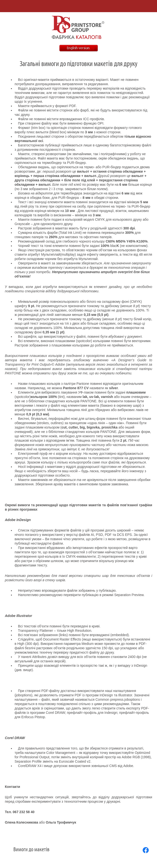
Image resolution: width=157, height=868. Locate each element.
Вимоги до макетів (31, 850)
